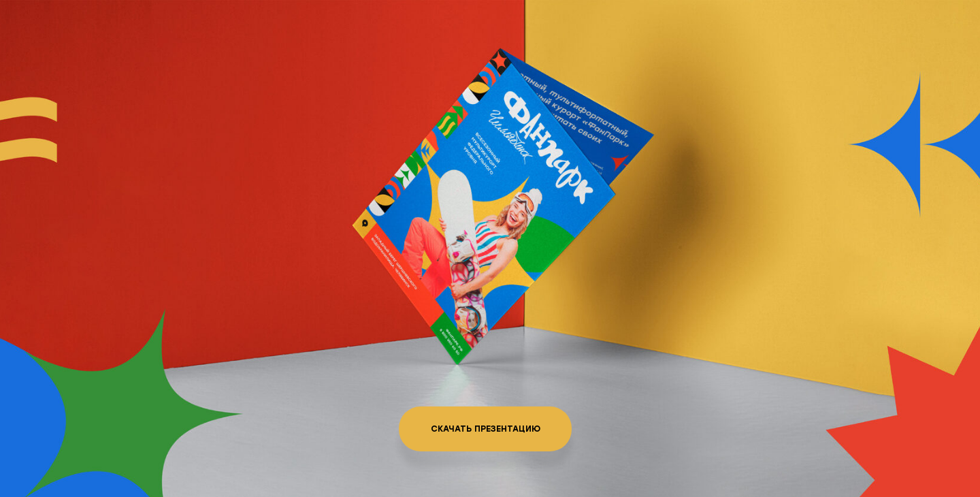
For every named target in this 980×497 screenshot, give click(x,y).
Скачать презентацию (486, 429)
